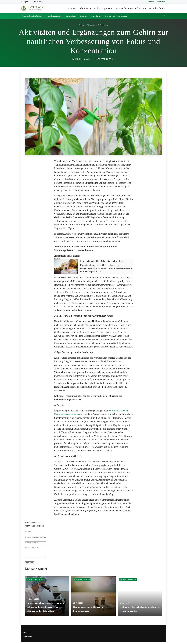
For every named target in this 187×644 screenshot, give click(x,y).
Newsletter (161, 2)
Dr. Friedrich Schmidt (81, 59)
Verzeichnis (71, 16)
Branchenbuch (157, 8)
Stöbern (73, 8)
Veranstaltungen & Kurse (33, 16)
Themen (84, 8)
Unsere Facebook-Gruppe (116, 16)
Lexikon (84, 16)
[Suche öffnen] (164, 16)
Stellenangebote (102, 8)
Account (151, 2)
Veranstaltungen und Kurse (130, 8)
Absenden (29, 565)
